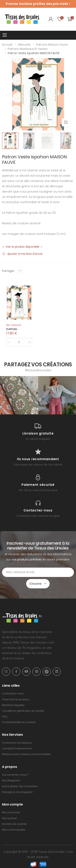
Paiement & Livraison (16, 699)
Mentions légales (13, 705)
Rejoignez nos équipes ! (18, 792)
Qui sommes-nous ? (16, 775)
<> (20, 271)
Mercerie (24, 45)
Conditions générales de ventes (23, 711)
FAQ (5, 716)
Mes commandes (14, 830)
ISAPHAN (12, 329)
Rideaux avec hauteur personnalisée (26, 754)
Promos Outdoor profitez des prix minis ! (38, 4)
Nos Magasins (11, 780)
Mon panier (10, 818)
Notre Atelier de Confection (20, 786)
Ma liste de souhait (14, 824)
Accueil (7, 45)
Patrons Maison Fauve (52, 45)
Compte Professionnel (17, 748)
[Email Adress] (38, 572)
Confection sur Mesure (17, 743)
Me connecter (11, 812)
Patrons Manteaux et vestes (28, 49)
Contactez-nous (13, 693)
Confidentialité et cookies (19, 722)
